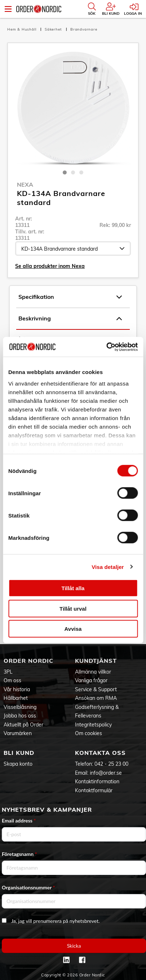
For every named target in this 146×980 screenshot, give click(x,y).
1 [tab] (65, 172)
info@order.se (106, 773)
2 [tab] (73, 172)
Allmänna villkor (93, 672)
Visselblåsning (20, 707)
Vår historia (17, 689)
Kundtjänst (96, 661)
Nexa (25, 184)
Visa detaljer (108, 567)
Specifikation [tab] (70, 297)
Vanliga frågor (91, 680)
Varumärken (18, 733)
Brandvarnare (84, 29)
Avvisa (73, 629)
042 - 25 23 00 (111, 764)
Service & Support (96, 689)
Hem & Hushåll (22, 29)
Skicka (74, 946)
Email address (19, 821)
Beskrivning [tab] (70, 319)
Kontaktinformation (97, 781)
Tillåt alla (73, 588)
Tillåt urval (73, 608)
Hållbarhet (16, 698)
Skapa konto (18, 764)
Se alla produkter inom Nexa (50, 266)
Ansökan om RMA (96, 698)
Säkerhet (54, 29)
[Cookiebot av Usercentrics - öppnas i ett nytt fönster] (106, 347)
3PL (8, 672)
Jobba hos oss (20, 716)
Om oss (12, 680)
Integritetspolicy (93, 725)
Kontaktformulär (94, 790)
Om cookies (89, 733)
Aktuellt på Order (23, 725)
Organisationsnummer (28, 887)
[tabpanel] (73, 108)
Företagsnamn (19, 854)
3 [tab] (81, 172)
